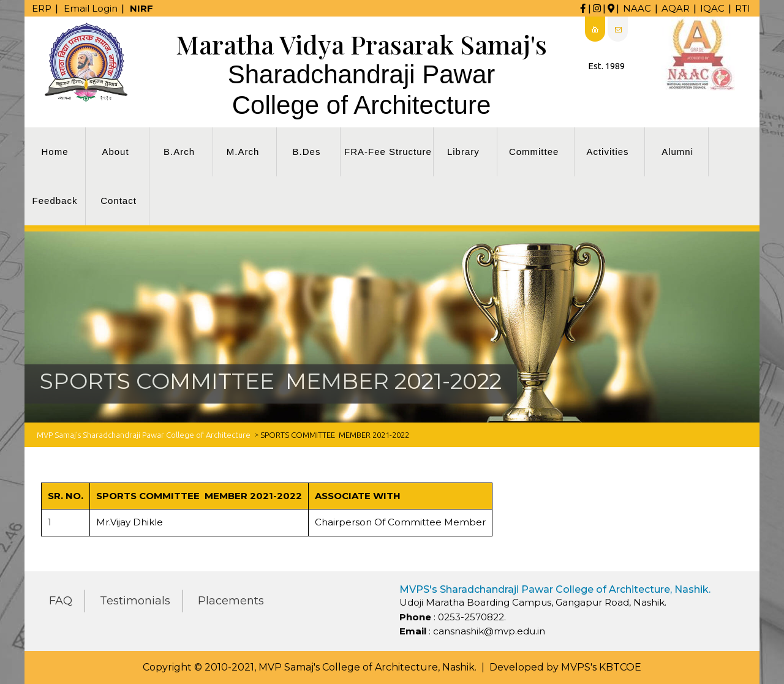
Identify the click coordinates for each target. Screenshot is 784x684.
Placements (231, 601)
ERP (42, 8)
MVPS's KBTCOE (601, 667)
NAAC (637, 8)
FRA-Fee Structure (388, 152)
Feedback (55, 201)
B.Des (307, 152)
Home (55, 152)
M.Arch (243, 152)
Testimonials (135, 601)
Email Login (91, 8)
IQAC (712, 8)
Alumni (677, 152)
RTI (743, 8)
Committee (534, 152)
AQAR (676, 8)
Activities (607, 152)
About (115, 152)
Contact (119, 201)
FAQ (61, 601)
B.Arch (179, 152)
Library (463, 152)
